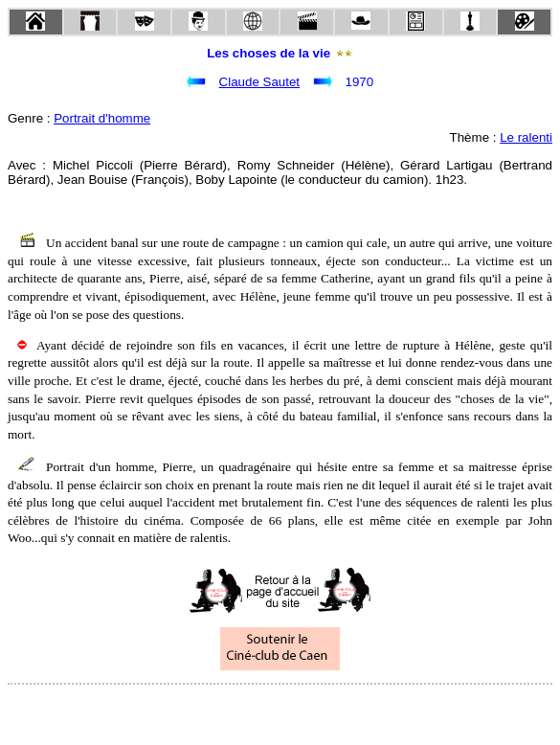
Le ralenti (526, 137)
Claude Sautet (259, 82)
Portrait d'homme (102, 118)
